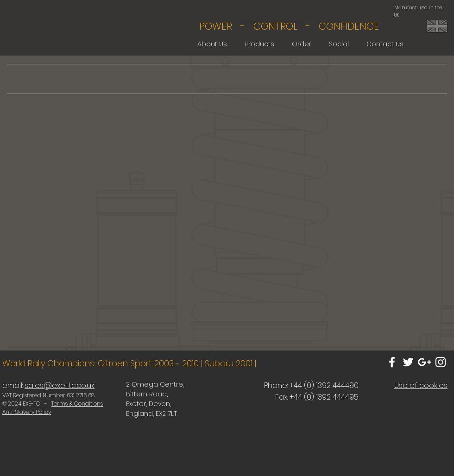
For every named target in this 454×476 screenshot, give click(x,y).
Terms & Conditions (77, 404)
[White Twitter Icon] (408, 362)
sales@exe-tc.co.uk (60, 385)
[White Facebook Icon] (392, 362)
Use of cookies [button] (421, 385)
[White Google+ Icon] (424, 362)
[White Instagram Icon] (441, 362)
